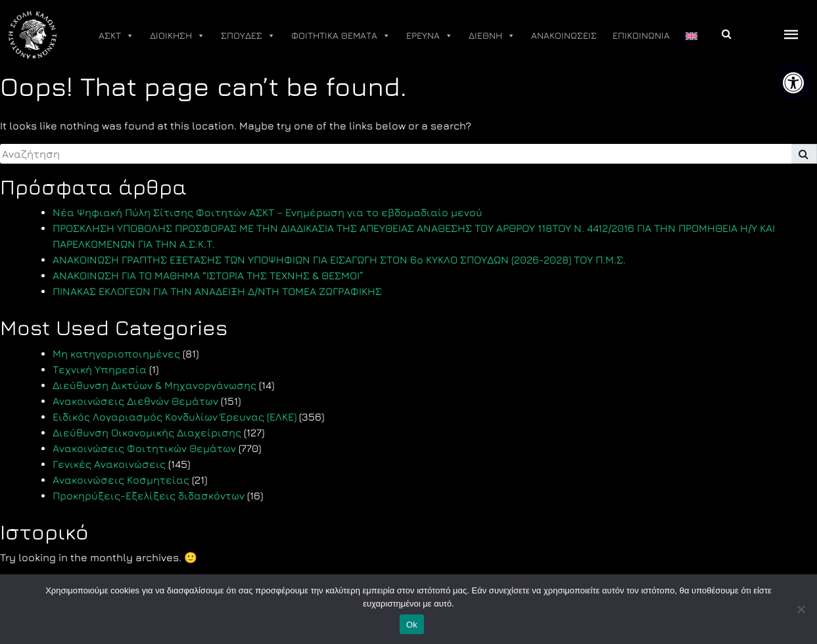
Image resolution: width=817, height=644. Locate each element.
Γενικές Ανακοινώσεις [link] (109, 464)
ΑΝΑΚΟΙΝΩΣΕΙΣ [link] (564, 35)
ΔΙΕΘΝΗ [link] (492, 35)
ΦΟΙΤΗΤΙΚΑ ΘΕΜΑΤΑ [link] (341, 35)
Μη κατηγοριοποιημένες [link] (116, 354)
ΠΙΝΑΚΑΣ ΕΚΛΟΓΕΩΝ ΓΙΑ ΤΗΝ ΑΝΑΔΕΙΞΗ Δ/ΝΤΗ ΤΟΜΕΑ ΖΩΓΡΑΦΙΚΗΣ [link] (217, 291)
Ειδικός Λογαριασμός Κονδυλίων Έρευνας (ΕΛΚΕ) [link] (175, 417)
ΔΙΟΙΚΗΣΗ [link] (177, 35)
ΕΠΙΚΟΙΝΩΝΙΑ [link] (641, 35)
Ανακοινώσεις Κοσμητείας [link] (121, 480)
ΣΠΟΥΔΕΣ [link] (248, 35)
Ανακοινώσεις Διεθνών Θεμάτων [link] (135, 401)
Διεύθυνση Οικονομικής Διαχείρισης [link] (147, 432)
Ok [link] (412, 625)
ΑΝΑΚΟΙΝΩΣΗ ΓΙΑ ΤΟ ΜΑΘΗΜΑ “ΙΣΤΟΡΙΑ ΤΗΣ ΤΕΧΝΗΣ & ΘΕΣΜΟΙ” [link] (208, 275)
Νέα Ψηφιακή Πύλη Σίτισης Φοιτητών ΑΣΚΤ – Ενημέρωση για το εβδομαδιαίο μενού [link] (268, 212)
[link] (793, 83)
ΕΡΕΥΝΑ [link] (430, 35)
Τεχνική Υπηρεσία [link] (100, 369)
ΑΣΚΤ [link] (116, 35)
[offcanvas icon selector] (791, 35)
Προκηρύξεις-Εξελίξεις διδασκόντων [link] (149, 495)
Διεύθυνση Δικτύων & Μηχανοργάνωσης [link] (154, 385)
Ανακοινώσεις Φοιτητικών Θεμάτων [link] (144, 448)
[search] (396, 154)
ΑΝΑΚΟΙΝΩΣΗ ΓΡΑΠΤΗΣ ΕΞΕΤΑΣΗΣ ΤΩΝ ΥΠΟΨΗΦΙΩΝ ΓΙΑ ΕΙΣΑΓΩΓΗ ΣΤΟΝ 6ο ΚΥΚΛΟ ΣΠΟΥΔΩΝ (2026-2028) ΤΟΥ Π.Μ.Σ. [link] (339, 260)
